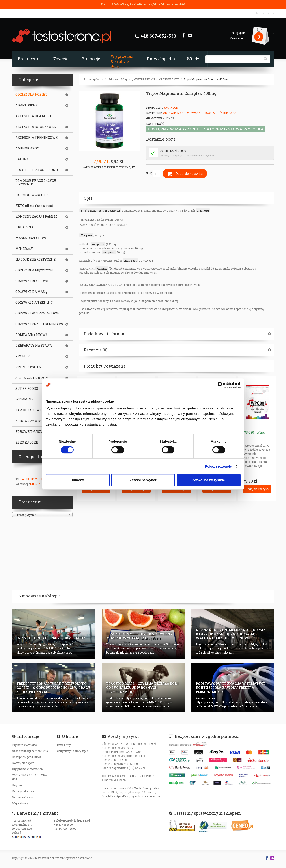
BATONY (22, 159)
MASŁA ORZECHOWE (32, 238)
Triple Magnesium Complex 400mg (206, 79)
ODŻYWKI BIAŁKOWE (32, 281)
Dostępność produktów (27, 757)
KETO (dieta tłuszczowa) (34, 206)
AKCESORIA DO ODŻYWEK (36, 127)
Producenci (29, 59)
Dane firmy (64, 745)
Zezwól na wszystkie (209, 480)
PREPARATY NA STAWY (34, 346)
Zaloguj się (238, 33)
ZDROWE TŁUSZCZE (31, 432)
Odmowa (77, 480)
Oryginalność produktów (28, 769)
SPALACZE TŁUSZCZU (33, 378)
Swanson (171, 108)
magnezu (203, 210)
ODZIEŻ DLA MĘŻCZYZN (34, 270)
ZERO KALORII (27, 442)
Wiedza (194, 59)
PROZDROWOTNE (29, 367)
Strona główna (93, 79)
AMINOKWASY (27, 148)
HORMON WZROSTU (32, 195)
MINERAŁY (24, 249)
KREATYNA (24, 227)
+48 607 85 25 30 (31, 479)
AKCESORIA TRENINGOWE (37, 138)
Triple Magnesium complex (100, 210)
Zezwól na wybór (143, 480)
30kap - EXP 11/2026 (173, 151)
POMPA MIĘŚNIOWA (32, 335)
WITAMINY (25, 399)
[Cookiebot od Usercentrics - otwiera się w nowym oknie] (221, 385)
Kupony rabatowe (23, 791)
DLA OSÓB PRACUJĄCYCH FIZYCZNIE (36, 182)
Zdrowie (114, 79)
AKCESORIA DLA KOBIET (35, 116)
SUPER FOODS (27, 389)
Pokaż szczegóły (218, 466)
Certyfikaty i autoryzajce (72, 751)
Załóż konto (238, 38)
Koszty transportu (24, 763)
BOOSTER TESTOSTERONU (37, 170)
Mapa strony (20, 803)
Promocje (91, 59)
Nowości (61, 59)
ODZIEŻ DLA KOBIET (31, 95)
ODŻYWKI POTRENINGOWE (37, 313)
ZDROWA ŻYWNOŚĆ (31, 421)
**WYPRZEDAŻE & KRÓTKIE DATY (156, 79)
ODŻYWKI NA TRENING (34, 303)
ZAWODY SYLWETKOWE (35, 410)
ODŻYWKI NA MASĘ (31, 292)
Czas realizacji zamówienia (30, 751)
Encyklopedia (161, 59)
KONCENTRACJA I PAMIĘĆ (37, 216)
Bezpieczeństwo (23, 797)
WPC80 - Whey (254, 432)
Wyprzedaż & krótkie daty (122, 61)
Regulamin (19, 785)
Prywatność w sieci (25, 745)
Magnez (126, 79)
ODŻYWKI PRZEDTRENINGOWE (40, 324)
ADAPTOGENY (27, 105)
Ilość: (153, 174)
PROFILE (23, 356)
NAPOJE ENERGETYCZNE (35, 260)
